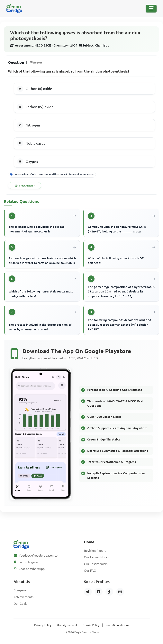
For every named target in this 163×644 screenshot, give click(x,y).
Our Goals (20, 604)
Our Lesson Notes (96, 557)
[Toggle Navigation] (151, 9)
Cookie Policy (91, 625)
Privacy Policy (43, 625)
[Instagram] (120, 592)
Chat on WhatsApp (32, 569)
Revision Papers (95, 551)
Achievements (23, 597)
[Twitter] (88, 592)
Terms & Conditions (117, 625)
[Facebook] (99, 592)
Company (20, 590)
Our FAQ (90, 570)
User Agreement (67, 625)
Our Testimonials (96, 564)
